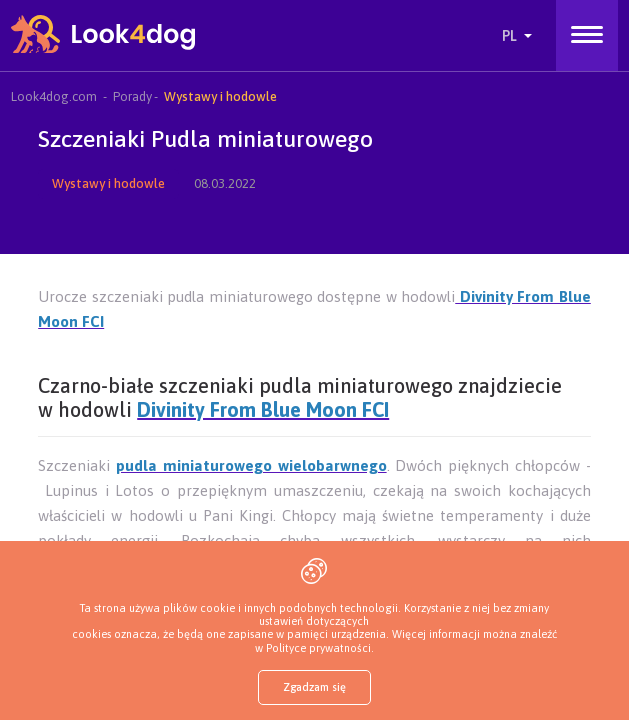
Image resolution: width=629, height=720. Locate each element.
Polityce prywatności (318, 648)
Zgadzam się (314, 687)
